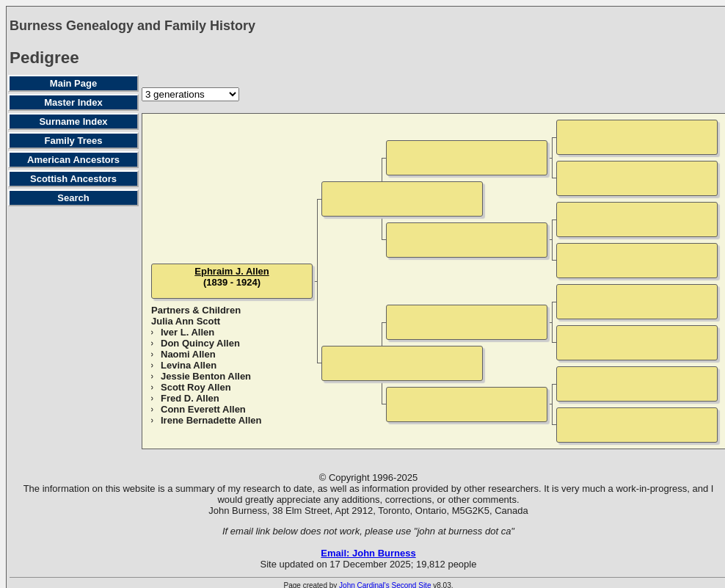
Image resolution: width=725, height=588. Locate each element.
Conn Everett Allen (203, 409)
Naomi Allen (188, 354)
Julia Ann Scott (186, 321)
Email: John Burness (368, 553)
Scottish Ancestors (73, 179)
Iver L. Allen (187, 332)
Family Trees (74, 141)
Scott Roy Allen (196, 387)
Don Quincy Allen (200, 343)
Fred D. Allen (190, 398)
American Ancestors (73, 160)
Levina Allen (189, 365)
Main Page (73, 83)
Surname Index (73, 121)
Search (73, 198)
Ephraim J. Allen (232, 271)
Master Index (73, 102)
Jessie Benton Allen (206, 376)
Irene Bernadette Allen (211, 420)
